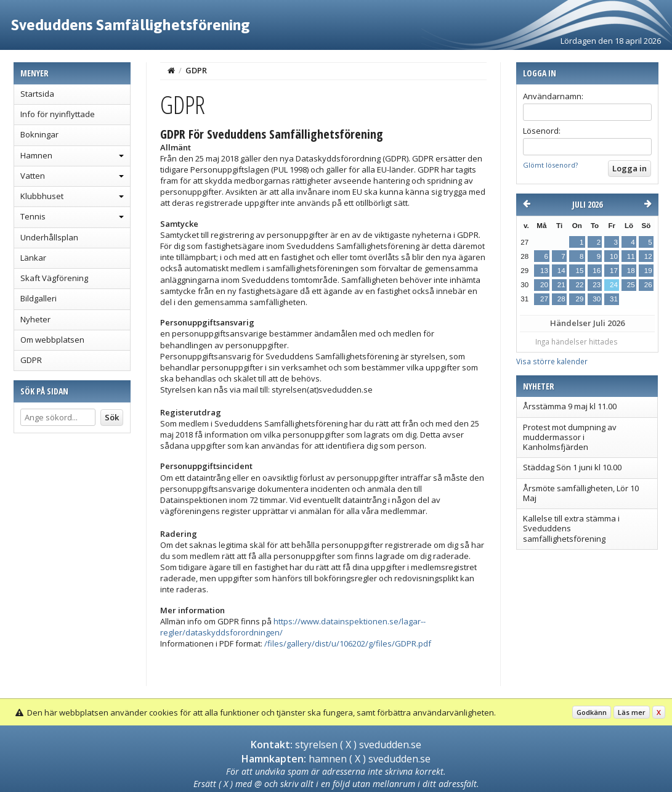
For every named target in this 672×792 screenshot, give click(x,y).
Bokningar (39, 134)
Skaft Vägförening (54, 278)
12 (648, 256)
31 (614, 299)
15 (579, 271)
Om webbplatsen (52, 340)
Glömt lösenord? (550, 165)
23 (597, 285)
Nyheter (35, 319)
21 (561, 285)
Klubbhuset (42, 196)
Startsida (37, 94)
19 (648, 271)
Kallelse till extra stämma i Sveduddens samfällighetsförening (571, 529)
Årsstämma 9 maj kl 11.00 (570, 406)
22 (579, 285)
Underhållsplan (49, 237)
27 (544, 299)
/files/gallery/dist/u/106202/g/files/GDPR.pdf (348, 643)
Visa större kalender (552, 361)
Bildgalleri (38, 298)
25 (631, 285)
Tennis (33, 216)
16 (597, 271)
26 (648, 285)
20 (544, 285)
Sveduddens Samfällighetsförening (131, 25)
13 (544, 271)
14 (561, 271)
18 (631, 271)
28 (561, 299)
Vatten (33, 176)
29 (579, 299)
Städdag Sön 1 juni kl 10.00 (572, 467)
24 (614, 285)
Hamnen (36, 155)
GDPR (31, 360)
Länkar (33, 258)
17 (614, 271)
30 (597, 299)
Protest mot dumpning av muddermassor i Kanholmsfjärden (570, 437)
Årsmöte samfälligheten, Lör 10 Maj (581, 493)
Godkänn (592, 712)
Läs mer (632, 712)
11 (631, 256)
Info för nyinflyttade (58, 114)
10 (614, 256)
